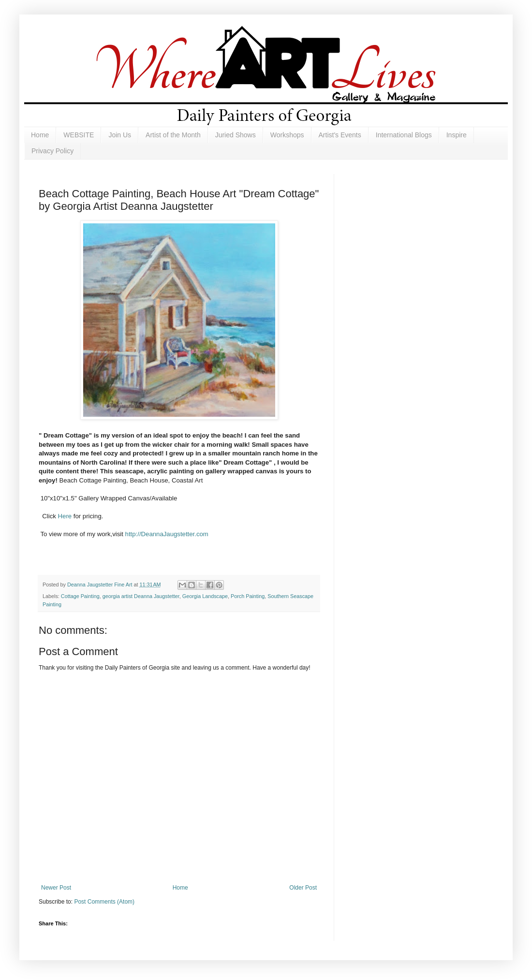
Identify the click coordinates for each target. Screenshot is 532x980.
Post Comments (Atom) (104, 902)
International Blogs (404, 135)
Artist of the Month (173, 135)
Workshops (287, 135)
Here (65, 516)
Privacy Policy (52, 151)
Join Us (120, 135)
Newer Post (56, 888)
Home (40, 135)
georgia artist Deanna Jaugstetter (141, 596)
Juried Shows (236, 135)
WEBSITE (79, 135)
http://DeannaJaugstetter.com (168, 534)
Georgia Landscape (205, 596)
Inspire (457, 135)
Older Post (303, 888)
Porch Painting (248, 596)
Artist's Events (340, 135)
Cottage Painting (80, 596)
